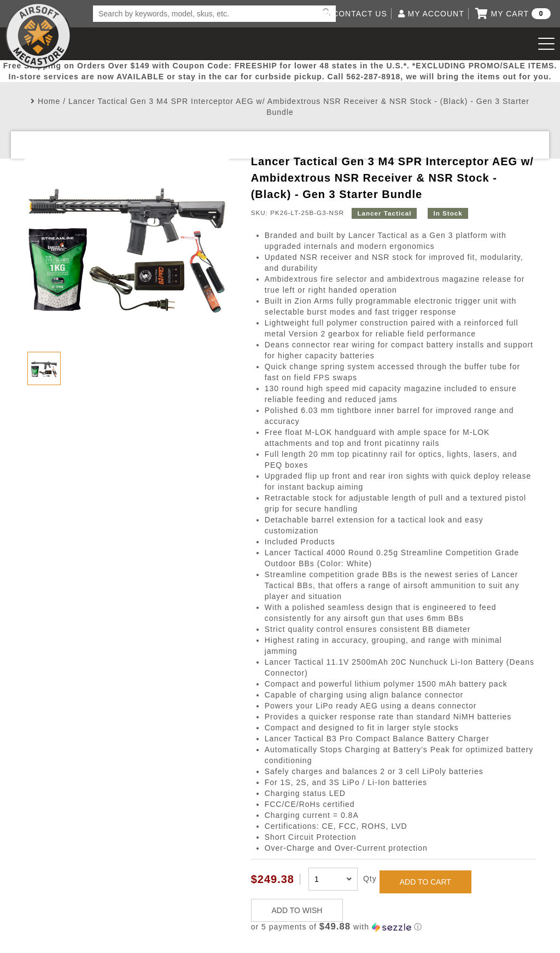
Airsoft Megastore (38, 36)
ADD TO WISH (297, 910)
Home (49, 101)
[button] (393, 927)
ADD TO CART (425, 882)
